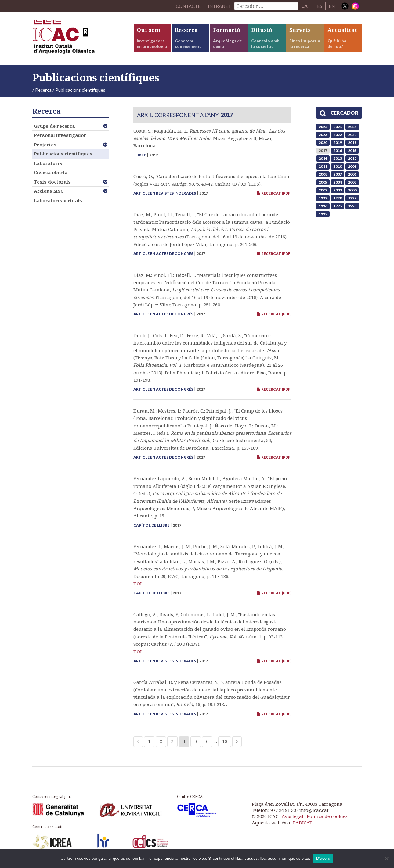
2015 (352, 150)
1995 (338, 206)
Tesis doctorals (52, 182)
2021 (352, 135)
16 (225, 741)
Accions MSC (49, 191)
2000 (352, 190)
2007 (338, 174)
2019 (338, 143)
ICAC (78, 39)
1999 (323, 198)
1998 (338, 198)
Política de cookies (327, 816)
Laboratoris (48, 163)
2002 (323, 190)
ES (320, 6)
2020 (323, 143)
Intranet (219, 6)
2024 (352, 127)
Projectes (45, 145)
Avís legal (293, 816)
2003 (352, 182)
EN (332, 6)
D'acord (323, 858)
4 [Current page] (184, 741)
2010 (338, 166)
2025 (338, 127)
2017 (323, 150)
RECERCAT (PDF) (274, 193)
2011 (323, 166)
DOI (137, 584)
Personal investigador (60, 135)
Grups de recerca (54, 126)
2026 (323, 127)
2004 (338, 182)
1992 (323, 214)
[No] (386, 859)
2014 (323, 158)
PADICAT (303, 823)
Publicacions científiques (63, 154)
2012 (352, 158)
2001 (338, 190)
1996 (323, 206)
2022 (338, 135)
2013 (338, 158)
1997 (352, 198)
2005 (323, 182)
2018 (352, 143)
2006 (352, 174)
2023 (323, 135)
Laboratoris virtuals (58, 200)
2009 (352, 166)
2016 (338, 150)
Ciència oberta (51, 172)
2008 (323, 174)
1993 (352, 206)
